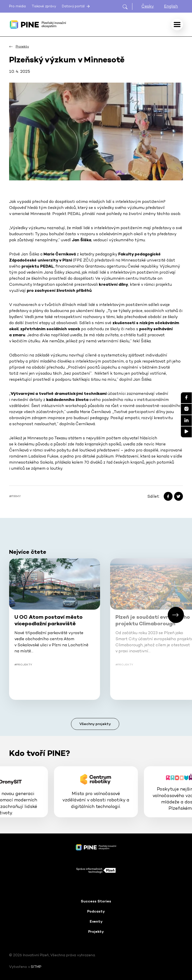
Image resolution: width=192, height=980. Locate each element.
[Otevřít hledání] (127, 6)
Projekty (96, 931)
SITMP (36, 967)
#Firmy (15, 496)
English (171, 6)
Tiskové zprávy (44, 6)
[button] (176, 615)
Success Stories (96, 901)
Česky (148, 6)
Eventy (96, 921)
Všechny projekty (95, 724)
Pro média (17, 6)
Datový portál (76, 6)
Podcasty (96, 911)
